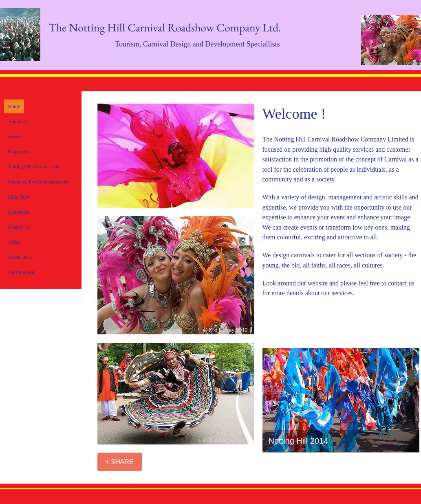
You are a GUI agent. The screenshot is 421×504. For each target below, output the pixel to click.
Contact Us (19, 227)
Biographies (20, 152)
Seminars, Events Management (39, 182)
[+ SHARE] (120, 462)
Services (17, 137)
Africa (14, 242)
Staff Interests (22, 272)
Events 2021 (20, 257)
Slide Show (19, 197)
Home (14, 106)
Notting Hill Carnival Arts (34, 167)
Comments (19, 212)
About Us (18, 122)
